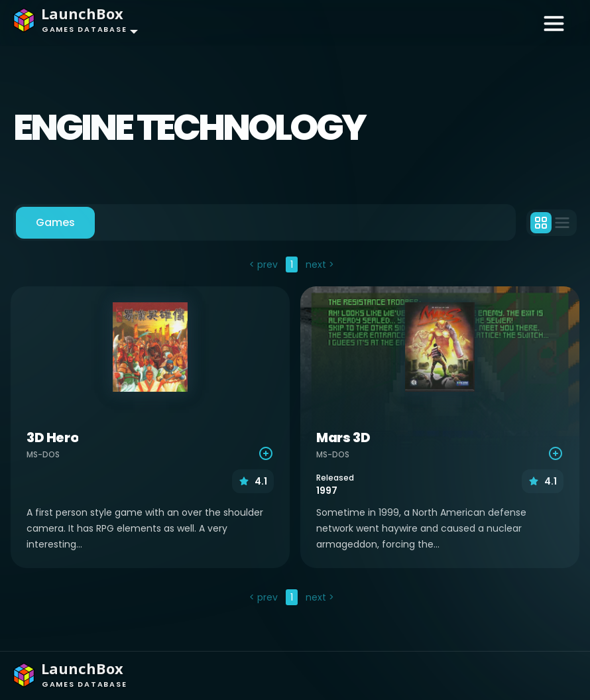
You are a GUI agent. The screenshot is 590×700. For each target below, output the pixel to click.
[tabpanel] (295, 433)
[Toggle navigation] (554, 23)
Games (55, 222)
